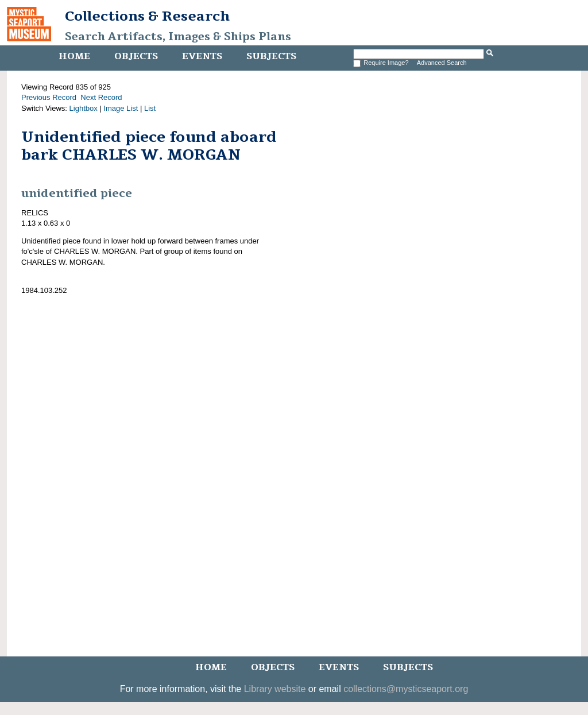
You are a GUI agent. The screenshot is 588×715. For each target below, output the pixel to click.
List (150, 108)
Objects (136, 56)
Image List (121, 108)
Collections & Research (147, 16)
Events (202, 56)
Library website (275, 689)
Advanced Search (442, 63)
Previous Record (49, 97)
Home (74, 56)
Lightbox (84, 108)
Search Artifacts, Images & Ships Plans (178, 37)
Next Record (101, 97)
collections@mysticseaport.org (406, 689)
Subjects (271, 56)
